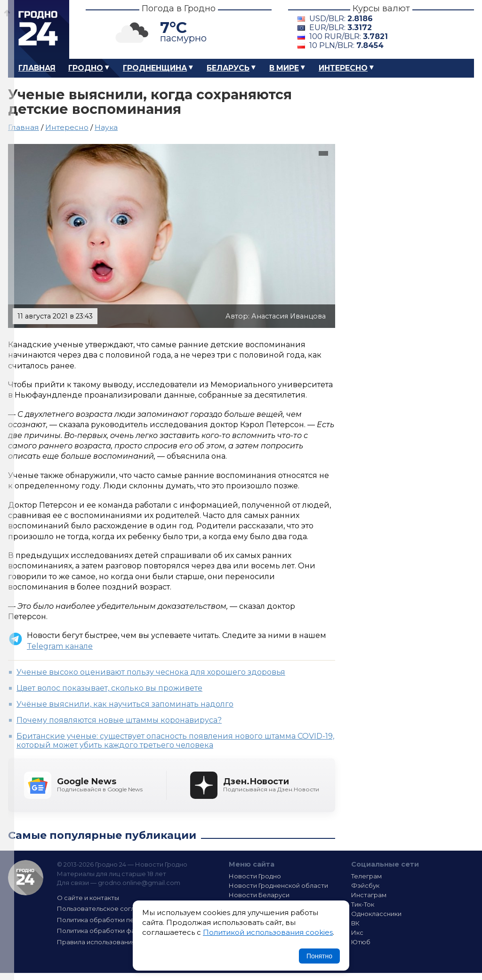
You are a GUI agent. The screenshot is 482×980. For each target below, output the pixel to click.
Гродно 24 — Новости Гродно (26, 878)
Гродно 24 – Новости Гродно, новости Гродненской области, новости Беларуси (39, 29)
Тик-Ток (363, 904)
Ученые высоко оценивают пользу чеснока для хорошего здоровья (151, 672)
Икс (357, 932)
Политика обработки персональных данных (127, 920)
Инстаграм (369, 895)
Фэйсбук (365, 885)
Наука (106, 127)
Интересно (343, 68)
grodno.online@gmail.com (139, 883)
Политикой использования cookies (268, 932)
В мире (284, 68)
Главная (37, 68)
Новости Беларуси (259, 895)
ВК (355, 923)
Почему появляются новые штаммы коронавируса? (119, 720)
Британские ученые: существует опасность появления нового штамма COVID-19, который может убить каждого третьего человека (175, 741)
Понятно (319, 956)
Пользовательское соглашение (108, 908)
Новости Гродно (255, 876)
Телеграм (366, 876)
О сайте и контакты (88, 898)
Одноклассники (376, 914)
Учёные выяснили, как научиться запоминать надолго (125, 704)
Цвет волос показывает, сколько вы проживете (109, 688)
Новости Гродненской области (278, 885)
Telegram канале (60, 646)
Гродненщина (155, 68)
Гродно (86, 68)
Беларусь (228, 68)
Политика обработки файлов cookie (115, 931)
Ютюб (361, 942)
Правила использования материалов (117, 942)
